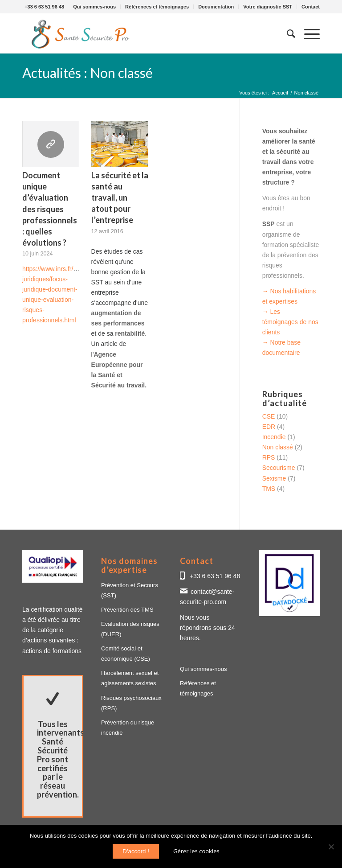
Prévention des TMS (127, 610)
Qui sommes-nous (94, 7)
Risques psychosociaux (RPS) (131, 703)
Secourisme (279, 468)
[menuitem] (95, 7)
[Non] (331, 847)
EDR (269, 427)
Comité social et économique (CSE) (126, 654)
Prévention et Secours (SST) (130, 590)
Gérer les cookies (196, 851)
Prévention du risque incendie (128, 728)
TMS (269, 489)
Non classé (278, 447)
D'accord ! (136, 851)
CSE (269, 416)
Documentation (216, 7)
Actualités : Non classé (88, 73)
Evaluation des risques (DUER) (130, 629)
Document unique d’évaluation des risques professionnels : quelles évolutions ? (50, 209)
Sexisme (274, 478)
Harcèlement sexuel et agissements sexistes (130, 678)
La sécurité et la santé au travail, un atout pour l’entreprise (120, 198)
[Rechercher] (287, 33)
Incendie (274, 437)
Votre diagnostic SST (268, 7)
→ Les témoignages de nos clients (290, 322)
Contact (311, 7)
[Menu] (307, 33)
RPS (269, 457)
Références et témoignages (157, 7)
